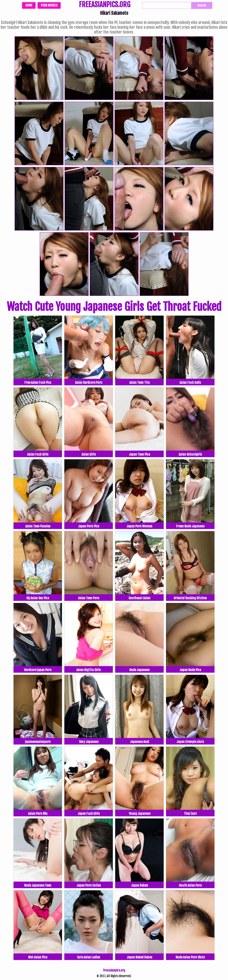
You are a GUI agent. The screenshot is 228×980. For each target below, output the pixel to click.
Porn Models (49, 5)
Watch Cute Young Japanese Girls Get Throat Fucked (114, 307)
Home (29, 5)
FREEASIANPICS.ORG (105, 5)
